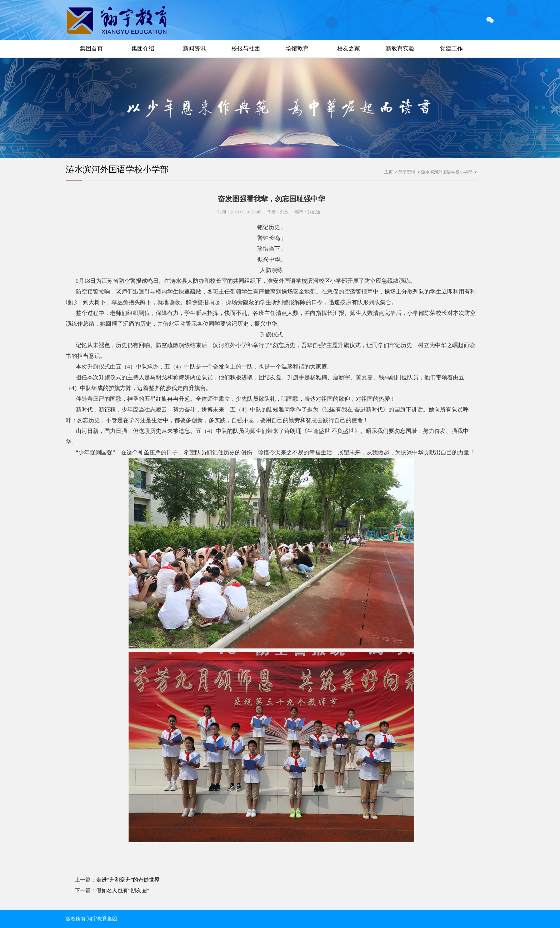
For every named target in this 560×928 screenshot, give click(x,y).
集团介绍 (143, 48)
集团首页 (91, 48)
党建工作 (451, 48)
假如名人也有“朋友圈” (122, 890)
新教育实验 (400, 48)
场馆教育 (297, 48)
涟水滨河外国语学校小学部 (117, 169)
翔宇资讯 (407, 172)
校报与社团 (246, 48)
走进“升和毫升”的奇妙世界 (128, 880)
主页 (389, 172)
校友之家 (349, 48)
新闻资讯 (194, 48)
